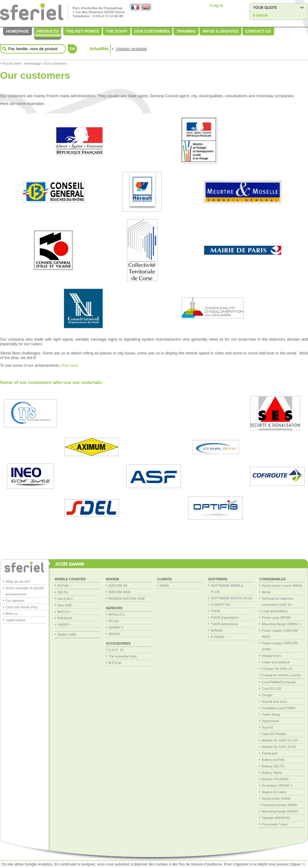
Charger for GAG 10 (277, 669)
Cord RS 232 (272, 689)
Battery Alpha (272, 773)
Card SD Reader (274, 734)
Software (218, 579)
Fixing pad (270, 753)
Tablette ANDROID (276, 818)
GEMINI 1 (116, 627)
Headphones (271, 656)
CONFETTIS (220, 605)
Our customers (152, 31)
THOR (215, 611)
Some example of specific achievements (25, 591)
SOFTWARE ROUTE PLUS (231, 598)
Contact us (258, 31)
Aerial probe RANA (276, 798)
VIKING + (65, 625)
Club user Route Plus (22, 607)
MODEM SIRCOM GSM (126, 598)
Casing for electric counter (282, 675)
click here (69, 365)
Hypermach (270, 721)
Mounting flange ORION (280, 811)
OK (72, 49)
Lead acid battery (275, 611)
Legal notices (16, 620)
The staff (117, 31)
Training (186, 31)
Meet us (12, 614)
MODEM (112, 579)
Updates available (131, 49)
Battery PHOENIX (275, 779)
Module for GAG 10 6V (279, 747)
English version (146, 7)
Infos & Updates (221, 31)
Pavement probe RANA (279, 805)
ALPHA (63, 586)
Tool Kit (267, 727)
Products (48, 31)
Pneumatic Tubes (275, 824)
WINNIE (217, 630)
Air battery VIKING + (277, 786)
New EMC (65, 605)
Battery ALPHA (273, 760)
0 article (260, 15)
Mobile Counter (70, 579)
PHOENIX (65, 618)
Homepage (18, 31)
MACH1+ (64, 612)
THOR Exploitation (225, 618)
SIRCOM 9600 (120, 592)
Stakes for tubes (274, 792)
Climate (164, 579)
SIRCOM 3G (118, 586)
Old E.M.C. (66, 599)
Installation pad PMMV (279, 708)
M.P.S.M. (115, 663)
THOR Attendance (224, 624)
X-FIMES (218, 637)
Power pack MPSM (276, 618)
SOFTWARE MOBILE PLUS (227, 589)
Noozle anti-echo (275, 702)
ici (304, 864)
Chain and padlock (276, 662)
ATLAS (114, 621)
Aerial (266, 592)
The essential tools (123, 656)
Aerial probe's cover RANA (282, 586)
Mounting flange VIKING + (282, 624)
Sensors (114, 608)
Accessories (118, 643)
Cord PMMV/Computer (279, 682)
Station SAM (67, 634)
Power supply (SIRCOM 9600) (280, 634)
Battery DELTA (273, 766)
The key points (83, 31)
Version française (135, 7)
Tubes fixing (271, 714)
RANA (164, 586)
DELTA (63, 592)
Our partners (15, 601)
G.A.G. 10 (116, 650)
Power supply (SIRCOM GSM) (280, 646)
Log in (217, 5)
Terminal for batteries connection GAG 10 (278, 602)
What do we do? (18, 582)
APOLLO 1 (117, 614)
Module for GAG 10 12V (280, 740)
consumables (273, 579)
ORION (114, 634)
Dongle (267, 695)
